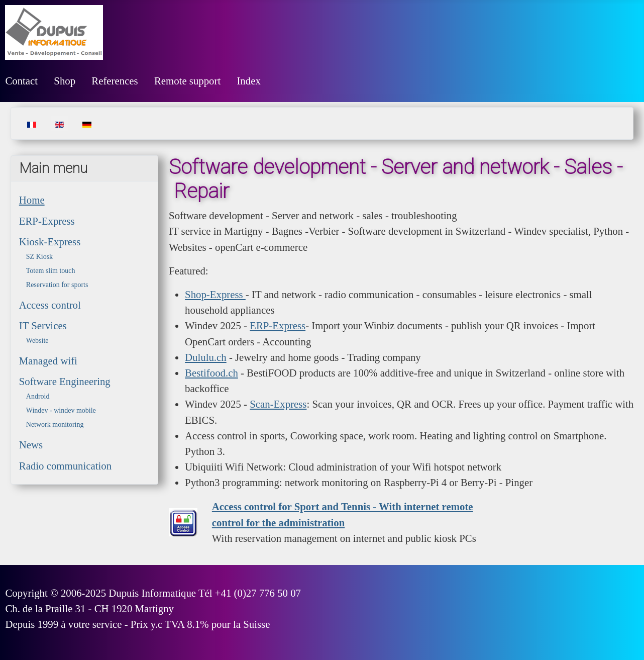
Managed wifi (48, 361)
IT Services (43, 325)
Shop (65, 81)
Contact (21, 81)
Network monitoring (55, 425)
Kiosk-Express (50, 242)
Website (37, 341)
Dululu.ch (206, 357)
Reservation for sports (57, 285)
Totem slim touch (51, 271)
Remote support (187, 81)
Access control (50, 305)
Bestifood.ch (211, 373)
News (31, 445)
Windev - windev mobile (61, 410)
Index (248, 81)
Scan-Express (278, 404)
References (115, 81)
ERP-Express (47, 221)
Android (38, 396)
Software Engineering (65, 381)
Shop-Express (215, 294)
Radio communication (65, 466)
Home (32, 200)
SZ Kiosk (39, 257)
